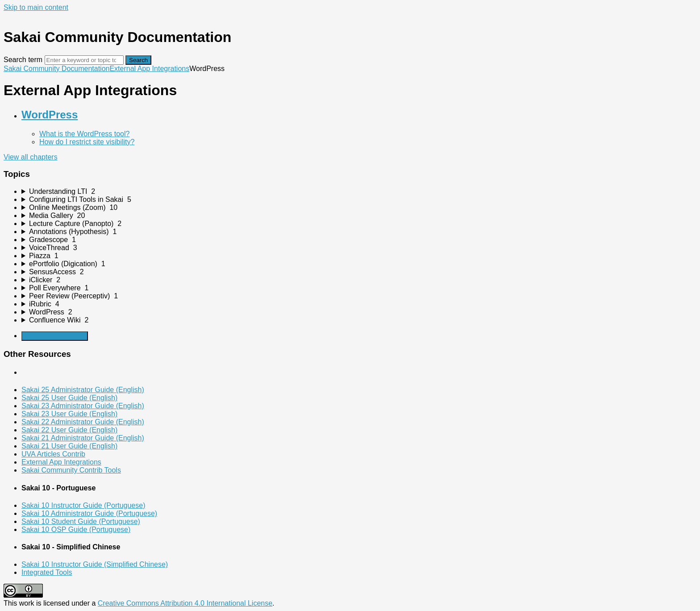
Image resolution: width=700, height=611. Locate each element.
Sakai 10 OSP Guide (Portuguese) (76, 529)
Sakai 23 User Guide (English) (69, 414)
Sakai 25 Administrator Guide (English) (83, 390)
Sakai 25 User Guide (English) (69, 398)
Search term (23, 60)
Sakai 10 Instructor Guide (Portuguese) (83, 505)
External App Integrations (149, 69)
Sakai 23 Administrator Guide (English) (83, 406)
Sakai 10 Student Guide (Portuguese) (81, 521)
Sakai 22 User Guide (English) (69, 430)
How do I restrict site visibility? (87, 142)
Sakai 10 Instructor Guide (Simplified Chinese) (95, 564)
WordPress (50, 115)
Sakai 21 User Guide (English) (69, 446)
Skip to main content (36, 7)
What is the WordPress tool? (84, 134)
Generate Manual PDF (55, 336)
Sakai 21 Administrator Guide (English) (83, 438)
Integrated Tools (47, 572)
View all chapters (31, 157)
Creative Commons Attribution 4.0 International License (185, 603)
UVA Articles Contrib (53, 454)
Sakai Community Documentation (56, 69)
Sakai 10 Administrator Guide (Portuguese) (89, 513)
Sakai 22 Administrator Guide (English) (83, 422)
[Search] (84, 60)
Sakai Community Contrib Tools (71, 470)
